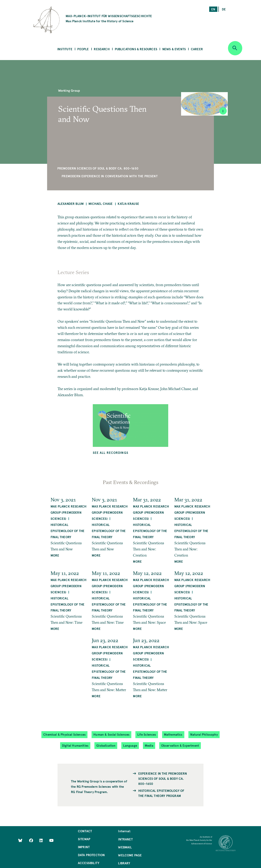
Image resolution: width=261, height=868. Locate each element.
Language (130, 745)
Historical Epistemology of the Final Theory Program (161, 793)
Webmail (125, 847)
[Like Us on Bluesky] (20, 840)
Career (197, 49)
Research (102, 49)
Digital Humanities (75, 745)
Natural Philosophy (204, 734)
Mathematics (173, 734)
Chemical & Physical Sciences (64, 734)
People (83, 49)
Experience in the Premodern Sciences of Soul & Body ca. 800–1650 (163, 778)
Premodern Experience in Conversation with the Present (110, 176)
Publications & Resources (136, 49)
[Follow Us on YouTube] (51, 840)
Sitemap (84, 839)
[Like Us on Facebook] (32, 840)
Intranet (125, 839)
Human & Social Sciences (111, 734)
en (213, 9)
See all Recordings (111, 452)
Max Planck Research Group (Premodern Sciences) (69, 512)
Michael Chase (101, 204)
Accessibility (89, 863)
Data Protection (91, 855)
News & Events (174, 49)
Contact (85, 831)
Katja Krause (128, 204)
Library (124, 863)
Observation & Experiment (180, 745)
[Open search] (235, 48)
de (224, 9)
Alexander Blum (71, 204)
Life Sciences (147, 734)
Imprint (84, 847)
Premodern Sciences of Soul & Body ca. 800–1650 (98, 168)
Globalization (106, 745)
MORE (55, 555)
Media (149, 745)
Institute (65, 49)
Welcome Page (130, 855)
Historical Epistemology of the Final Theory (67, 531)
